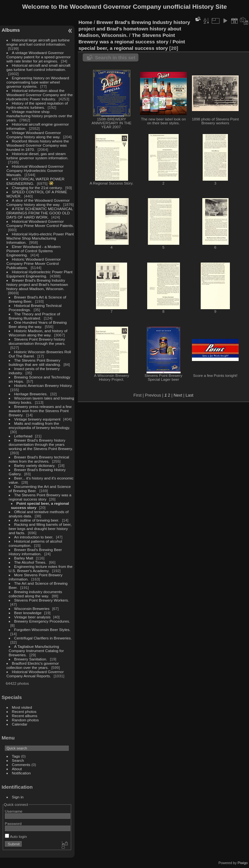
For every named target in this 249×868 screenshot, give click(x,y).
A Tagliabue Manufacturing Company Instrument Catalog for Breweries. (36, 651)
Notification (21, 773)
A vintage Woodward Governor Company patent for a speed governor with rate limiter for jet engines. (39, 57)
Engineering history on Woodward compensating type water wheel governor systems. (38, 82)
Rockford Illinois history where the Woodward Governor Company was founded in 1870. (38, 145)
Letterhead (23, 436)
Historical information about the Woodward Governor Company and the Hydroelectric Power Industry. (40, 95)
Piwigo (243, 863)
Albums (11, 30)
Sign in (18, 797)
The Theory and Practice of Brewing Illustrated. (34, 316)
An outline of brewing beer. (37, 520)
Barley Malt (24, 558)
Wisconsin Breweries (32, 609)
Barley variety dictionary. (35, 465)
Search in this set (115, 57)
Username (14, 811)
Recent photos (24, 711)
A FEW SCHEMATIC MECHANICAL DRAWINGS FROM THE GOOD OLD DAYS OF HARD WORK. (40, 213)
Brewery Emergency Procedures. (42, 621)
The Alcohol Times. (30, 562)
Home (85, 22)
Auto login (16, 836)
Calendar (20, 724)
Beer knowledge (28, 613)
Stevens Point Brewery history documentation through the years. (37, 341)
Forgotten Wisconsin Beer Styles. (42, 630)
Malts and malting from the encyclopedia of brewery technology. (39, 425)
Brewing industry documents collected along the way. (36, 594)
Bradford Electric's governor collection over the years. (33, 665)
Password (13, 823)
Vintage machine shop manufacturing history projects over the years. (39, 116)
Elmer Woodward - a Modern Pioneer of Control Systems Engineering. (34, 251)
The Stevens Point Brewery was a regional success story (40, 497)
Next (178, 395)
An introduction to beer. (34, 537)
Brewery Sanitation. (31, 659)
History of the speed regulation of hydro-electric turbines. (37, 105)
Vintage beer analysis (32, 617)
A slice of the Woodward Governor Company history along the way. (38, 202)
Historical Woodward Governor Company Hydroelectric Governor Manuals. (35, 170)
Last (189, 395)
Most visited (22, 707)
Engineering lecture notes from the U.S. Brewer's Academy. (41, 569)
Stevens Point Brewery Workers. (42, 600)
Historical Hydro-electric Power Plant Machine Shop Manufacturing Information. (40, 238)
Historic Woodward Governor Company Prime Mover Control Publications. (34, 263)
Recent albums (25, 716)
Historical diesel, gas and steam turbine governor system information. (37, 156)
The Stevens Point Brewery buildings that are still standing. (35, 362)
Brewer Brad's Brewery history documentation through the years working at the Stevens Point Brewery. (41, 444)
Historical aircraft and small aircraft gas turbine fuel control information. (38, 67)
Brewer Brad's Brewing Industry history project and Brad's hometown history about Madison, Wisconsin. (37, 284)
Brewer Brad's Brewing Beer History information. (35, 552)
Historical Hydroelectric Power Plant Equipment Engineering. (40, 274)
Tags (16, 756)
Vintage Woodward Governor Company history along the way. (34, 135)
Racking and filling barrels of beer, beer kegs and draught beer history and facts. (40, 529)
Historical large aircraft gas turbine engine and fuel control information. (38, 42)
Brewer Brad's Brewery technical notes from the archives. (39, 459)
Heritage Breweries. (31, 394)
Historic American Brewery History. (43, 385)
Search (18, 760)
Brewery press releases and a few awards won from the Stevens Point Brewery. (40, 411)
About (17, 769)
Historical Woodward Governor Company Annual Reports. (35, 674)
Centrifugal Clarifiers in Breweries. (43, 638)
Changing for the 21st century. (37, 188)
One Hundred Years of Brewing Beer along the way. (38, 324)
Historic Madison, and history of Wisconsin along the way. (38, 333)
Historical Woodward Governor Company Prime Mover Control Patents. (40, 223)
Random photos (25, 720)
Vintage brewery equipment (37, 419)
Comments (21, 765)
